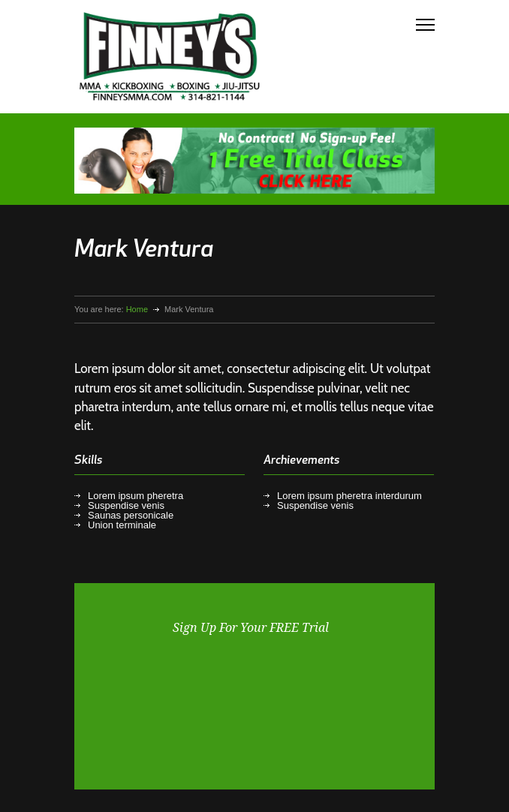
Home (137, 309)
